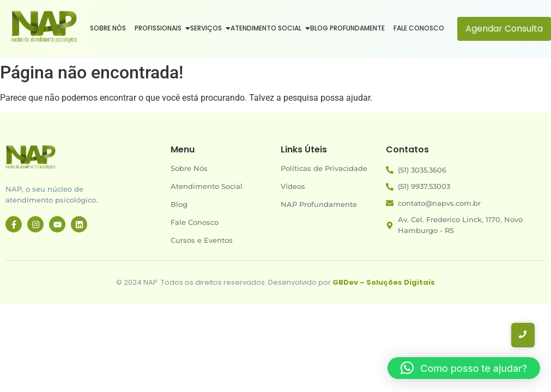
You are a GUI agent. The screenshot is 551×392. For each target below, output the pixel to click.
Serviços (207, 28)
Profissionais (159, 28)
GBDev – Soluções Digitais (384, 282)
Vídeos (293, 186)
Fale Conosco (419, 28)
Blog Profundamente (347, 28)
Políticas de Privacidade (324, 168)
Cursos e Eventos (202, 240)
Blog (179, 204)
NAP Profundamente (319, 204)
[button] (464, 368)
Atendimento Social (267, 28)
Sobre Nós (108, 28)
